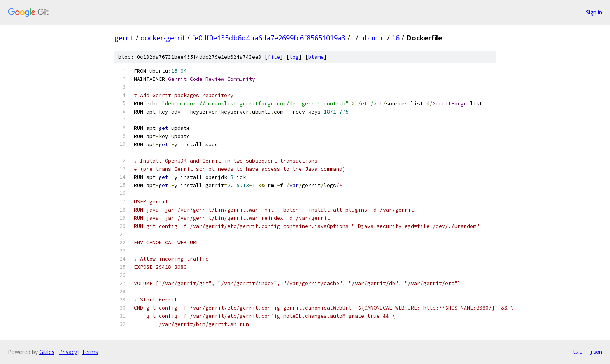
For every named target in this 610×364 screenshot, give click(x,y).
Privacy (68, 352)
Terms (90, 352)
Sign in (594, 12)
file (274, 57)
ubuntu (373, 38)
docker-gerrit (163, 38)
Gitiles (47, 352)
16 (396, 38)
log (294, 57)
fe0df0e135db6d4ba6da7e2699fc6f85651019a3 (269, 38)
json (596, 352)
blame (316, 57)
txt (577, 352)
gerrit (124, 38)
